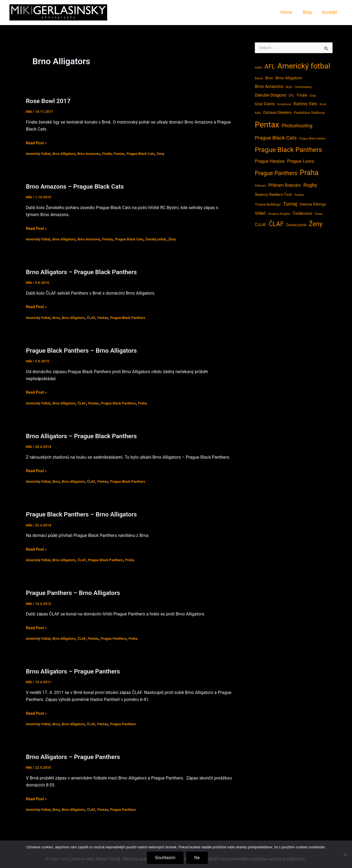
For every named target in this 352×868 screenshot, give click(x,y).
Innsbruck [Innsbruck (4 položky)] (284, 104)
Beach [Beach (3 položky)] (259, 78)
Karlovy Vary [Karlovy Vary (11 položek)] (305, 104)
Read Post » (37, 143)
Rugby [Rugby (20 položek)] (310, 185)
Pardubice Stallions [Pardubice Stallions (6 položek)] (309, 113)
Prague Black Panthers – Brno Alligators (87, 350)
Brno (59, 318)
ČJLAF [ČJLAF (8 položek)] (261, 225)
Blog (310, 12)
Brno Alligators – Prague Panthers (77, 671)
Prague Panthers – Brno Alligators (77, 593)
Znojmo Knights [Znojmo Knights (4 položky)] (279, 214)
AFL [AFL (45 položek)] (270, 66)
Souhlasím (165, 858)
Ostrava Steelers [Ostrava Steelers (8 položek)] (277, 113)
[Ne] (345, 854)
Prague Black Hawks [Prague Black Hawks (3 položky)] (312, 139)
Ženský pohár (167, 239)
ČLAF (97, 318)
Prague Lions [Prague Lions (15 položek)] (301, 161)
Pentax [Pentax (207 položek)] (267, 125)
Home (292, 12)
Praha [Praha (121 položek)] (309, 173)
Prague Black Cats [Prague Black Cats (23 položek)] (276, 138)
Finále (114, 154)
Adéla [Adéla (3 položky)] (258, 68)
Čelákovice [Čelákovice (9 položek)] (303, 213)
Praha (153, 403)
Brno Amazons (94, 154)
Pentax (127, 154)
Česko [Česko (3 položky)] (319, 214)
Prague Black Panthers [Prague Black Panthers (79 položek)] (288, 150)
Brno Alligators (67, 154)
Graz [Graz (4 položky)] (313, 96)
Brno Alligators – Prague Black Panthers (87, 272)
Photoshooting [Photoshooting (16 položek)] (297, 126)
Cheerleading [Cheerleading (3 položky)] (303, 87)
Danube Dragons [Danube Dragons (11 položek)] (271, 95)
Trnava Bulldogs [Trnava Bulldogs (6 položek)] (268, 204)
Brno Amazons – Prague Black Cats (80, 186)
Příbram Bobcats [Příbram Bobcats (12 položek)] (285, 185)
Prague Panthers (121, 638)
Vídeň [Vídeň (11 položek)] (260, 213)
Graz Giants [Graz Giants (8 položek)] (265, 104)
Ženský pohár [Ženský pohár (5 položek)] (296, 225)
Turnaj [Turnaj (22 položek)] (290, 204)
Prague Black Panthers (137, 318)
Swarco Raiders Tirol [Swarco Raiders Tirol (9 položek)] (273, 195)
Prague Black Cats (151, 154)
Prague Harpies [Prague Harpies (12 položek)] (270, 161)
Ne (197, 858)
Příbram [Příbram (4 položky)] (260, 186)
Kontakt (331, 12)
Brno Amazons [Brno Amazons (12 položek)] (269, 86)
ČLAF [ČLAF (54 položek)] (276, 224)
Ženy (173, 154)
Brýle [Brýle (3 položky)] (289, 87)
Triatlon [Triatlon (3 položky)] (299, 195)
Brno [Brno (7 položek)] (269, 78)
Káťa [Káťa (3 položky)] (258, 113)
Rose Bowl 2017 (50, 101)
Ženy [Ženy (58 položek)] (316, 224)
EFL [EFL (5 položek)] (292, 95)
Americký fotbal (39, 154)
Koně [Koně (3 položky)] (323, 104)
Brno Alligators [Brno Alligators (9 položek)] (289, 78)
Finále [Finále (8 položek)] (302, 95)
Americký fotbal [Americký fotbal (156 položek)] (304, 66)
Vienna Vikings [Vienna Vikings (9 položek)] (313, 204)
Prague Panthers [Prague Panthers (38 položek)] (276, 173)
